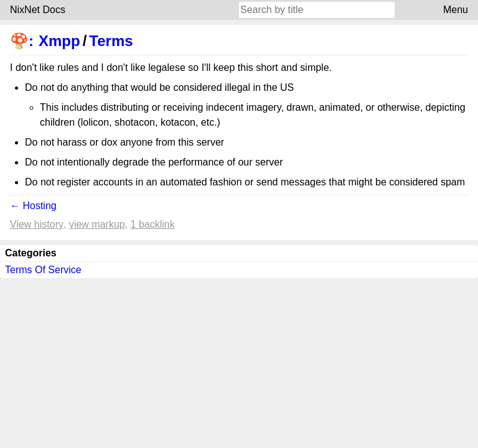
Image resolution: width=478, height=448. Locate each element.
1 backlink (153, 224)
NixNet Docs (38, 10)
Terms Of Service (43, 270)
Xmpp (59, 41)
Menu (456, 10)
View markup (97, 224)
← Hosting (33, 206)
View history (37, 224)
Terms (111, 41)
